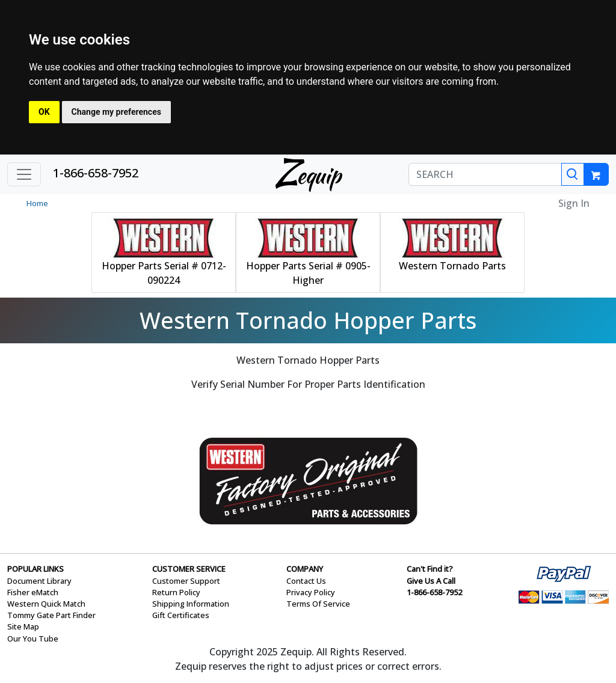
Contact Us (306, 581)
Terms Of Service (318, 604)
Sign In (574, 203)
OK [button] (44, 112)
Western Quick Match (46, 604)
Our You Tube (33, 639)
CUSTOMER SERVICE (189, 569)
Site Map (23, 626)
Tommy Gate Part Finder (51, 615)
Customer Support (186, 581)
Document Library (39, 581)
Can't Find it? (430, 569)
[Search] (573, 174)
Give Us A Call (431, 581)
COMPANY (305, 569)
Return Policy (176, 592)
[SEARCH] (485, 174)
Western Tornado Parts (452, 266)
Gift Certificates (181, 615)
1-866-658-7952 (96, 173)
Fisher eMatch (33, 592)
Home (37, 203)
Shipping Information (191, 604)
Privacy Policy (311, 592)
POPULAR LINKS (35, 569)
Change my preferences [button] (116, 112)
